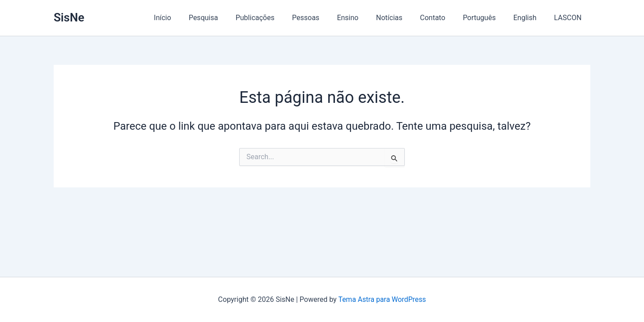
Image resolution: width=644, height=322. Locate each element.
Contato (444, 18)
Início (194, 18)
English (530, 18)
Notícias (404, 18)
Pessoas (327, 18)
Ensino (366, 18)
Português (487, 18)
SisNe (69, 17)
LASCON (569, 18)
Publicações (280, 18)
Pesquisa (231, 18)
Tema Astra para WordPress (382, 299)
